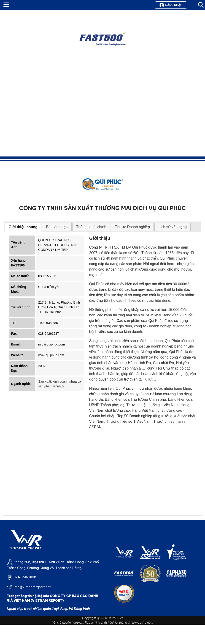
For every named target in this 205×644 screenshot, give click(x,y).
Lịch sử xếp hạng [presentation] (173, 227)
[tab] (23, 227)
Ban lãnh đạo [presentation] (57, 227)
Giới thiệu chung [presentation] (23, 227)
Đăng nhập (171, 5)
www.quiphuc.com (51, 355)
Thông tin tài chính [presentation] (91, 227)
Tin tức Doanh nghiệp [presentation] (132, 227)
